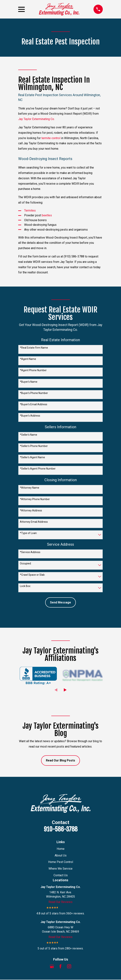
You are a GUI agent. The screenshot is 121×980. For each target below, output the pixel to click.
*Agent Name (28, 359)
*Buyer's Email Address (34, 404)
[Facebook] (60, 966)
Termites (30, 211)
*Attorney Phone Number (35, 499)
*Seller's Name (29, 435)
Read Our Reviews (60, 902)
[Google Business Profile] (52, 966)
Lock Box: (25, 586)
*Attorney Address (31, 510)
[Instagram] (69, 966)
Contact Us (61, 875)
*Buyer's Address (30, 416)
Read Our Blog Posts (60, 760)
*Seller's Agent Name (32, 457)
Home (61, 849)
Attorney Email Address (34, 522)
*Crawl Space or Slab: (33, 575)
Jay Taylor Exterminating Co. (36, 119)
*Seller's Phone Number (34, 446)
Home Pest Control (61, 862)
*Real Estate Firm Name (34, 348)
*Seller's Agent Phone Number (38, 469)
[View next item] (65, 690)
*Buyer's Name (29, 382)
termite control (51, 138)
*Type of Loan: (29, 533)
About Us (61, 855)
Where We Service (60, 869)
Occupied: (26, 563)
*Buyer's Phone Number (34, 393)
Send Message (60, 602)
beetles (47, 215)
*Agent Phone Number (33, 370)
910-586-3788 (61, 829)
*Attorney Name (30, 488)
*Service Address (30, 552)
